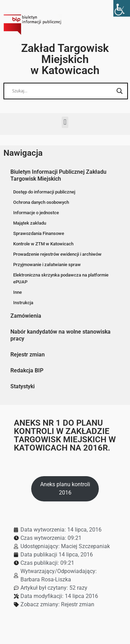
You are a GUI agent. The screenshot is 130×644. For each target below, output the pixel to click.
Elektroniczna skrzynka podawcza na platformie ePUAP (61, 278)
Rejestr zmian (28, 355)
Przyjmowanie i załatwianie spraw (47, 265)
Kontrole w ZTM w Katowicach (43, 244)
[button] (65, 122)
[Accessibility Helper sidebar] (122, 8)
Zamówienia (26, 316)
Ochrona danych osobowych (41, 202)
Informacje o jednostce (36, 213)
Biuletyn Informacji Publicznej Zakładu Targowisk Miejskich (58, 175)
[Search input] (63, 91)
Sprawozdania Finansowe (39, 233)
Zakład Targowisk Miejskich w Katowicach (65, 59)
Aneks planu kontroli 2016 (65, 488)
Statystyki (23, 386)
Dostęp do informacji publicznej (44, 192)
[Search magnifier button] (120, 91)
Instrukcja (23, 303)
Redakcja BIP (27, 370)
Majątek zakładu (30, 223)
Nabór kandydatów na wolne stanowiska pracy (60, 335)
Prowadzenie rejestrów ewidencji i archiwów (57, 254)
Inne (18, 292)
